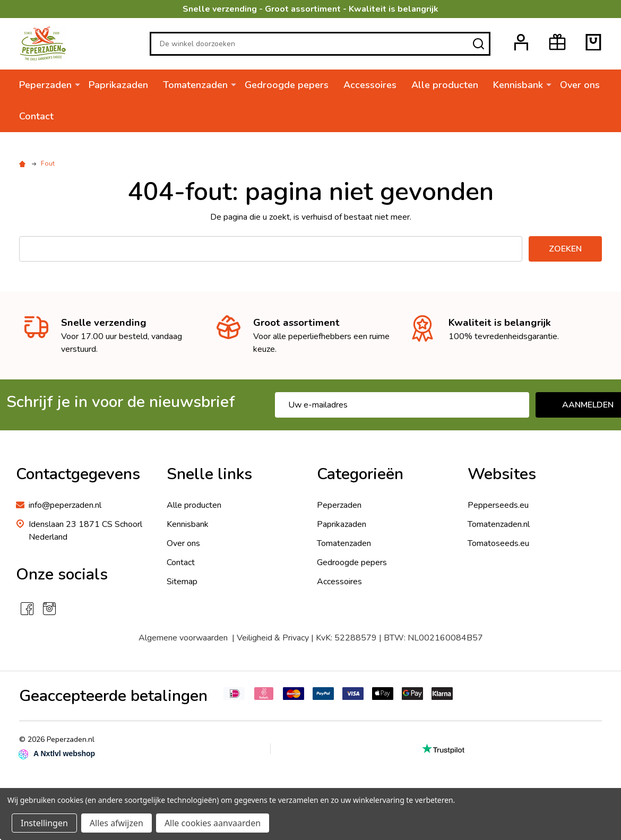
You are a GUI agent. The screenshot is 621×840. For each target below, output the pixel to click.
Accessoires (370, 85)
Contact (36, 116)
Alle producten (445, 85)
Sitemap (182, 582)
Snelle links (209, 474)
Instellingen (44, 823)
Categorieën (360, 474)
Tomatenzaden (195, 85)
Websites (502, 474)
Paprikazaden (118, 85)
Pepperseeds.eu (498, 505)
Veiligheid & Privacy (273, 638)
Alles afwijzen (117, 823)
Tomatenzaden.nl (499, 524)
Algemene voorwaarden (183, 638)
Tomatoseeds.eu (498, 543)
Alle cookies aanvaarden (213, 823)
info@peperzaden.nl (65, 505)
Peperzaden (45, 85)
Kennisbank (518, 85)
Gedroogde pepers (287, 85)
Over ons (580, 85)
